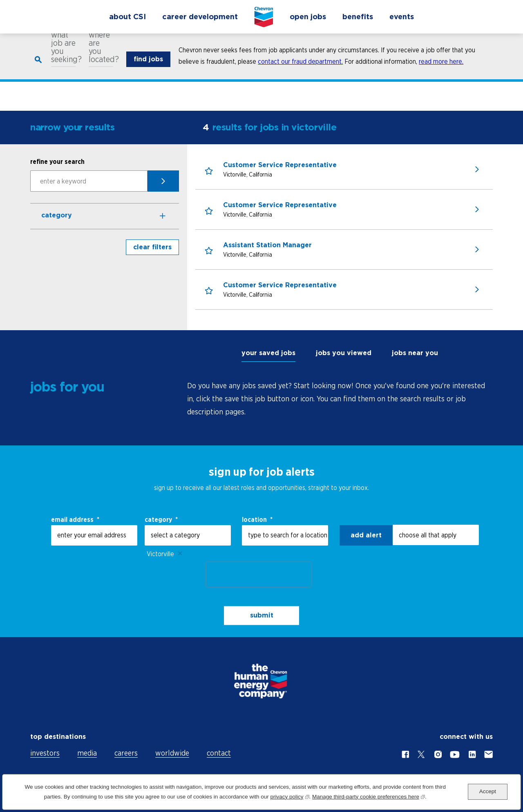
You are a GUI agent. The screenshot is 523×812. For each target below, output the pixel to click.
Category (57, 215)
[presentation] (259, 575)
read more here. (441, 67)
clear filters (152, 247)
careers (126, 753)
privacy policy (289, 796)
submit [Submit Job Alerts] (262, 615)
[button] (209, 172)
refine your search (57, 161)
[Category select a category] (188, 535)
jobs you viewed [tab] (344, 353)
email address (75, 519)
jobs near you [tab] (415, 353)
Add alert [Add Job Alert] (366, 535)
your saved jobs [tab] (268, 353)
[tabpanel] (340, 399)
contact (219, 753)
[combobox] (285, 535)
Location (257, 519)
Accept (488, 791)
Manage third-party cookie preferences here (369, 796)
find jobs (148, 65)
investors (45, 753)
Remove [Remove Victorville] (180, 554)
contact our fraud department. (300, 67)
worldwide (172, 753)
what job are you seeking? (63, 53)
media (87, 753)
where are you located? (101, 53)
